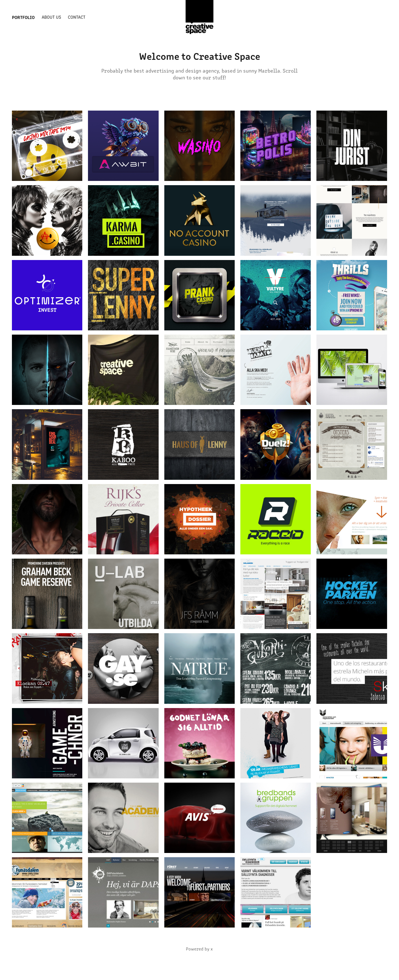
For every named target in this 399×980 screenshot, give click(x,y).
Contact (77, 17)
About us (51, 17)
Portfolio (23, 17)
